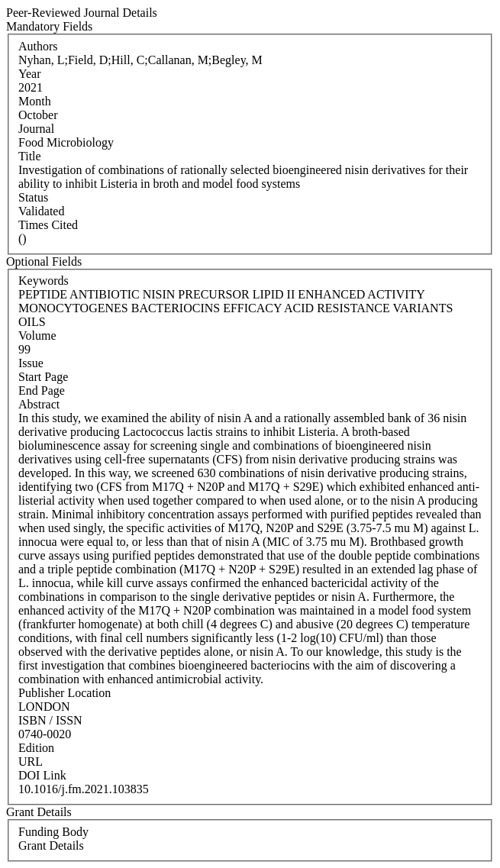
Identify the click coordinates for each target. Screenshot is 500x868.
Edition (36, 748)
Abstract (39, 404)
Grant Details (51, 845)
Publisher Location (65, 693)
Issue (31, 363)
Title (30, 156)
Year (29, 74)
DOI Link (42, 775)
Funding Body (53, 832)
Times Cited (48, 225)
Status (33, 197)
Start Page (43, 377)
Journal (36, 129)
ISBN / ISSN (50, 720)
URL (31, 762)
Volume (37, 336)
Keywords (44, 281)
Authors (38, 46)
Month (35, 101)
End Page (42, 390)
